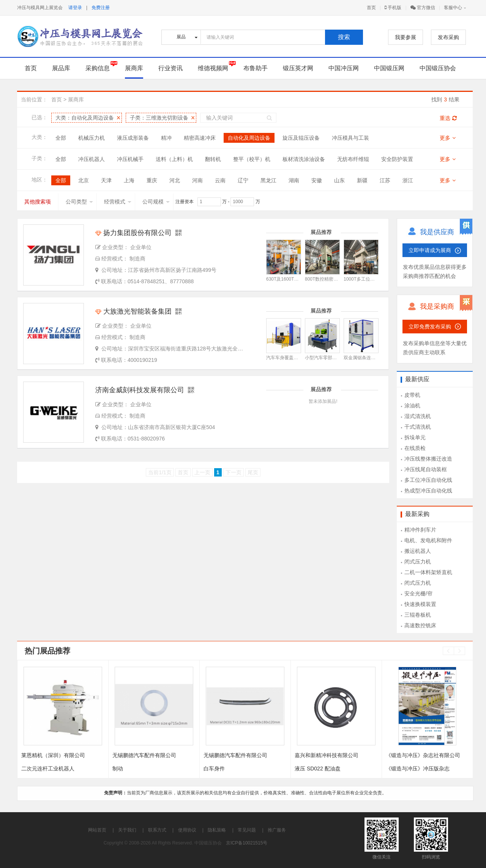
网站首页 (97, 830)
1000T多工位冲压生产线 (368, 279)
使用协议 (187, 830)
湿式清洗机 (418, 416)
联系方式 (157, 830)
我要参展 (406, 37)
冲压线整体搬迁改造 (428, 459)
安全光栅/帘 (418, 593)
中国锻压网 (389, 68)
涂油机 (412, 406)
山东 (339, 180)
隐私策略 (217, 830)
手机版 (393, 8)
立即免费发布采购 (430, 327)
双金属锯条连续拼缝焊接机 (371, 358)
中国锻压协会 (438, 68)
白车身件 (214, 769)
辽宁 (243, 180)
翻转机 (213, 159)
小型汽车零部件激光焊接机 (332, 358)
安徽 (317, 180)
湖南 (294, 180)
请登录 (75, 8)
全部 (61, 138)
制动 (118, 769)
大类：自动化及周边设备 (85, 118)
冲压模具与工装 (350, 138)
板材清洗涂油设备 (304, 159)
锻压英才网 (298, 68)
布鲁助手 (256, 68)
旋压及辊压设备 (301, 138)
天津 (106, 180)
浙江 (408, 180)
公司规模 (156, 202)
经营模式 (118, 202)
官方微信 (423, 8)
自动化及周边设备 (249, 138)
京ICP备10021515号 (247, 843)
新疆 (362, 180)
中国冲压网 (344, 68)
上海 (129, 180)
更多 (448, 138)
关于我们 (127, 830)
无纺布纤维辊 (353, 159)
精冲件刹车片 (420, 530)
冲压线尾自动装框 (426, 469)
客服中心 (453, 8)
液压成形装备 (133, 138)
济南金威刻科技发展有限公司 (140, 390)
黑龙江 (268, 180)
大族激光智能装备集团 (133, 311)
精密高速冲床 (200, 138)
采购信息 (98, 68)
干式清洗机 (418, 427)
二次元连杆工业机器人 (48, 769)
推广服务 (277, 830)
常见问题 (247, 830)
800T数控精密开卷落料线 (331, 279)
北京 (84, 180)
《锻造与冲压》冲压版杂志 (418, 769)
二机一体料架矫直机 (428, 572)
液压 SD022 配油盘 (318, 769)
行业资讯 (170, 68)
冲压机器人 (92, 159)
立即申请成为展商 (430, 250)
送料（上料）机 (174, 159)
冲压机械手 (130, 159)
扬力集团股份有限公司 (133, 233)
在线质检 (415, 448)
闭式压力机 (418, 562)
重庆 (152, 180)
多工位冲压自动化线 (428, 480)
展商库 (134, 68)
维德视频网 (213, 68)
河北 (175, 180)
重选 (448, 118)
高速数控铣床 (420, 625)
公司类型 (79, 202)
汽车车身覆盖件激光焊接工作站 (298, 358)
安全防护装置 (397, 159)
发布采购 (448, 37)
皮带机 (412, 395)
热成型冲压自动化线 (428, 491)
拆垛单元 (415, 437)
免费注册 (101, 8)
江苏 (385, 180)
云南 (220, 180)
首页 (371, 8)
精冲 (166, 138)
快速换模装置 (420, 604)
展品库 (61, 68)
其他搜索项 (38, 202)
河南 (197, 180)
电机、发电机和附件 (428, 540)
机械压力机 (92, 138)
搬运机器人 (418, 551)
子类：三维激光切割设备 (159, 118)
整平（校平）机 (252, 159)
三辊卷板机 (418, 615)
